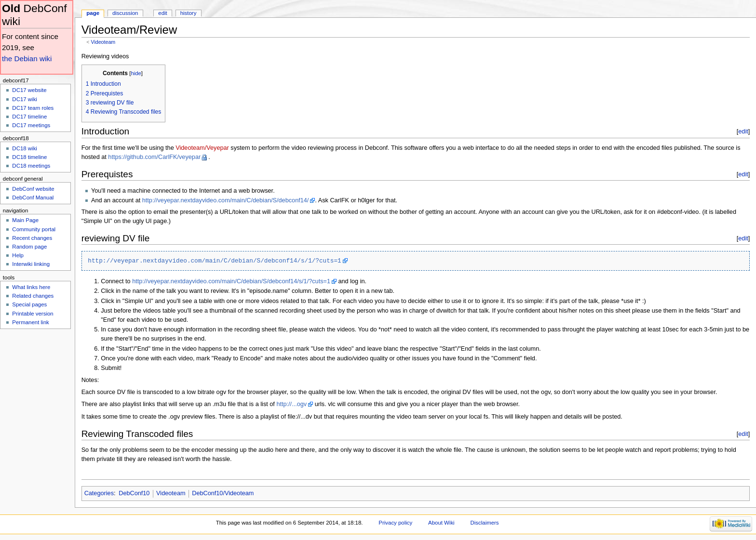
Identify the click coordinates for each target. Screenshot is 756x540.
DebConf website (33, 189)
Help (18, 255)
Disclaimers (485, 523)
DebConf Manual (33, 198)
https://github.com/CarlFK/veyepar (154, 157)
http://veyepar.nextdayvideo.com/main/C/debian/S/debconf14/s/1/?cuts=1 (214, 261)
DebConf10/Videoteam (223, 493)
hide (136, 73)
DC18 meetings (31, 166)
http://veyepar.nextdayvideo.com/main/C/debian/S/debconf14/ (226, 200)
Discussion (125, 13)
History (189, 13)
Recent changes (32, 238)
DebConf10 (134, 493)
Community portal (34, 229)
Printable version (33, 314)
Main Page (25, 220)
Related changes (33, 296)
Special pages (29, 304)
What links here (31, 287)
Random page (29, 247)
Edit (162, 13)
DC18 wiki (25, 148)
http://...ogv (291, 404)
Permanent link (30, 322)
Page (93, 13)
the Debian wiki (27, 59)
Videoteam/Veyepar (202, 148)
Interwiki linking (31, 264)
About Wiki (441, 523)
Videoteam (103, 42)
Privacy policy (395, 523)
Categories (99, 493)
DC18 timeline (29, 157)
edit (743, 131)
